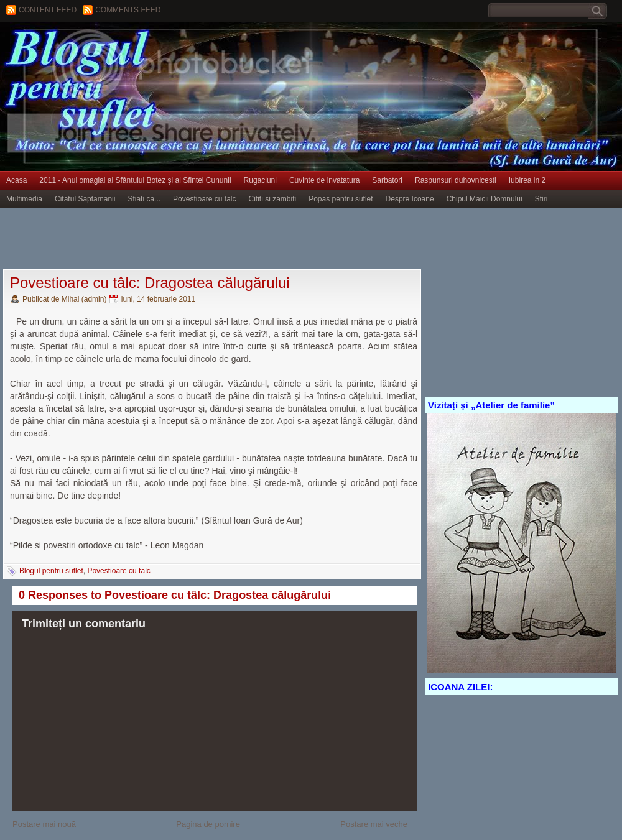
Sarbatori (387, 180)
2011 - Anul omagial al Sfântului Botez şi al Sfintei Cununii (135, 180)
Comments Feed (128, 10)
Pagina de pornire (208, 824)
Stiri (541, 199)
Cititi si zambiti (273, 199)
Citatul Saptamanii (85, 199)
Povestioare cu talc (204, 199)
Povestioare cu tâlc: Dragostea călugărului (150, 283)
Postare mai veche (374, 824)
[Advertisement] (226, 239)
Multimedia (24, 199)
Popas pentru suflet (341, 199)
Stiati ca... (144, 199)
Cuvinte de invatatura (324, 180)
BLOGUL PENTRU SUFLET (140, 47)
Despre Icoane (410, 199)
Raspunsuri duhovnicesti (456, 180)
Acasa (16, 180)
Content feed (48, 10)
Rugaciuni (260, 180)
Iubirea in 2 (527, 180)
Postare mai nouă (44, 824)
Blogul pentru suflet (51, 571)
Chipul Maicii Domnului (485, 199)
